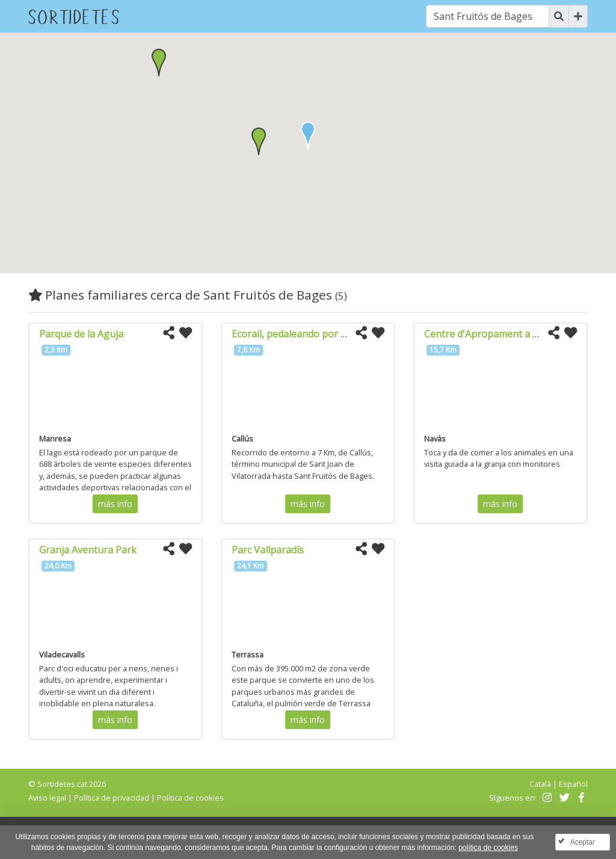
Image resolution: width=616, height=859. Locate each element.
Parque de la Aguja (81, 334)
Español (573, 784)
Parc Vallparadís (268, 550)
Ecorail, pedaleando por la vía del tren (316, 334)
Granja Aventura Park (88, 550)
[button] (259, 141)
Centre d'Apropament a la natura (499, 334)
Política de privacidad (112, 798)
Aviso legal (47, 798)
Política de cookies (190, 798)
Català (540, 784)
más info (115, 504)
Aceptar (583, 842)
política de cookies (488, 848)
